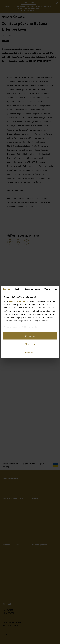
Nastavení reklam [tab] (32, 289)
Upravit (30, 344)
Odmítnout (30, 353)
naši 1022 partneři (18, 301)
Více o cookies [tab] (51, 289)
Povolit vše (30, 336)
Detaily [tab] (18, 289)
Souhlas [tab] (7, 289)
